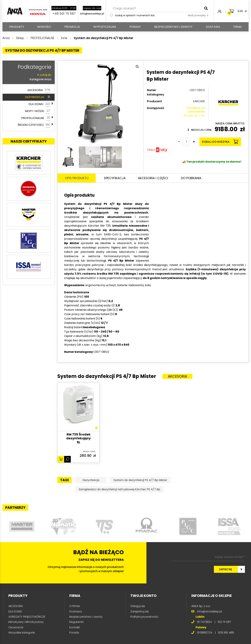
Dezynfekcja (91, 480)
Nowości (44, 27)
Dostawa (213, 27)
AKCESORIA (39, 90)
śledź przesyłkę (198, 15)
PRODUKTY (17, 27)
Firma (238, 27)
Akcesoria (177, 376)
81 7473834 (204, 622)
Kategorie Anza (28, 77)
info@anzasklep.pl (92, 14)
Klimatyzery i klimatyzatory (26, 622)
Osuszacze (16, 627)
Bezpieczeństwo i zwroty (173, 27)
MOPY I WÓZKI (37, 111)
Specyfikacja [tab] (115, 178)
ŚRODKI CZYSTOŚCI (34, 125)
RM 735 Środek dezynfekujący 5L (78, 438)
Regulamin (77, 622)
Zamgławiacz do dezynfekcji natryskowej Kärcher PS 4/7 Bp (119, 489)
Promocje (72, 27)
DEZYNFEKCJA (37, 97)
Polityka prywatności (144, 617)
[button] (137, 67)
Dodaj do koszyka (220, 142)
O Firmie (75, 606)
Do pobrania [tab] (191, 178)
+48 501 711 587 (64, 14)
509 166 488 (226, 633)
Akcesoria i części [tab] (153, 178)
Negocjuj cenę (200, 130)
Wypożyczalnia (105, 27)
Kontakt (75, 627)
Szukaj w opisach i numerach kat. (135, 15)
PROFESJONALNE (36, 118)
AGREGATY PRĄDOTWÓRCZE (27, 617)
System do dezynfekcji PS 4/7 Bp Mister (140, 480)
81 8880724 (205, 633)
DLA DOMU (39, 104)
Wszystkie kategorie (22, 633)
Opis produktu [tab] (77, 178)
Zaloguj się (138, 606)
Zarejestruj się (140, 611)
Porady (135, 27)
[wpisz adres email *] (208, 557)
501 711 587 (224, 622)
